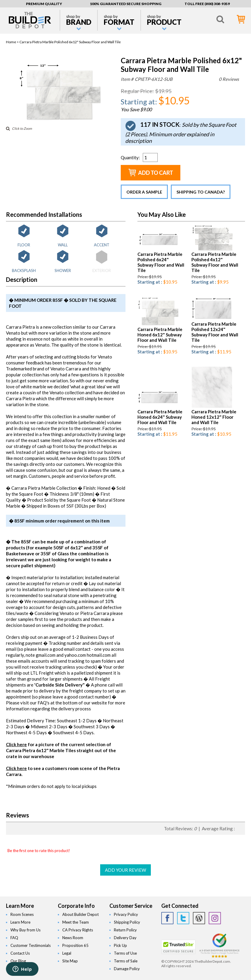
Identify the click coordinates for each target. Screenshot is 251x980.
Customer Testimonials (31, 945)
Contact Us (20, 953)
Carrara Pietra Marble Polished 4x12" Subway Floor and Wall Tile (215, 262)
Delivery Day (125, 938)
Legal (67, 953)
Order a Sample (144, 192)
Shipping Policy (127, 922)
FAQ (14, 938)
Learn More (20, 922)
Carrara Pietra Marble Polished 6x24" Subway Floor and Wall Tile (161, 262)
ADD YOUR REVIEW (125, 870)
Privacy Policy (126, 914)
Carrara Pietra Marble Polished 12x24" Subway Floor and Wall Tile (215, 332)
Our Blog (18, 961)
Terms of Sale (126, 961)
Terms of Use (125, 953)
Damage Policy (127, 969)
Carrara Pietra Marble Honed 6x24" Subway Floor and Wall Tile (160, 417)
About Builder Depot (80, 914)
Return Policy (125, 930)
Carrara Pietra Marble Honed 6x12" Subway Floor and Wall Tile (160, 335)
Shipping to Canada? (201, 192)
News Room (73, 938)
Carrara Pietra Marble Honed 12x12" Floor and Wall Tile (214, 417)
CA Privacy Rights (78, 930)
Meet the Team (76, 922)
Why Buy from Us (25, 930)
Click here (16, 744)
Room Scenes (22, 914)
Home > (13, 42)
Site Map (70, 961)
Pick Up (120, 945)
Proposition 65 (75, 945)
